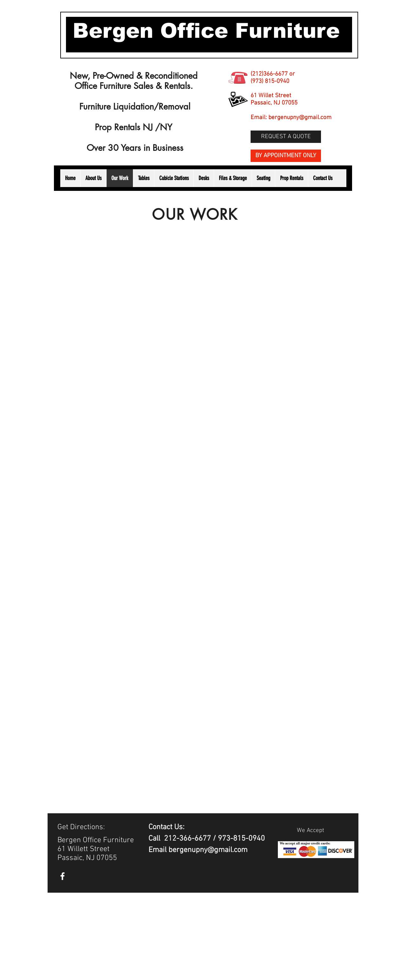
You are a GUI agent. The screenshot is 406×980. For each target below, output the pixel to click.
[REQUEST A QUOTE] (286, 137)
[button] (291, 178)
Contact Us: (167, 827)
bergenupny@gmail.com (300, 118)
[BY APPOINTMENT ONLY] (286, 156)
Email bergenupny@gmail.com (198, 850)
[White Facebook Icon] (62, 876)
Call (156, 839)
